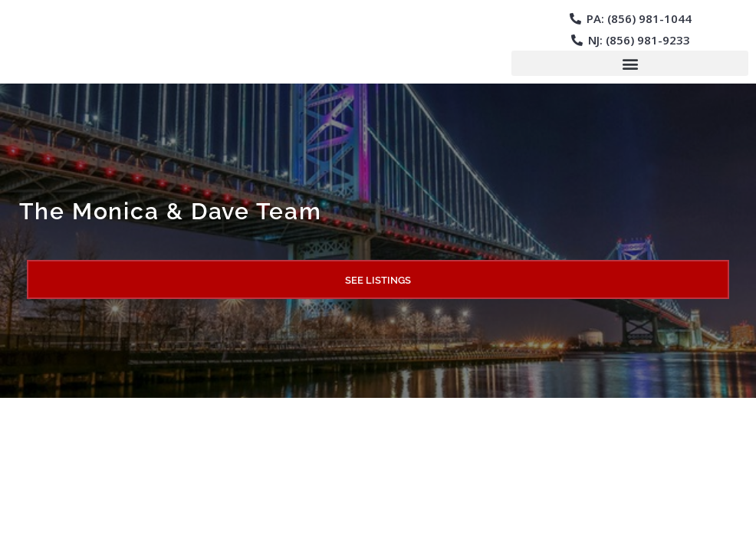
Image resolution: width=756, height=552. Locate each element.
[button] (630, 63)
